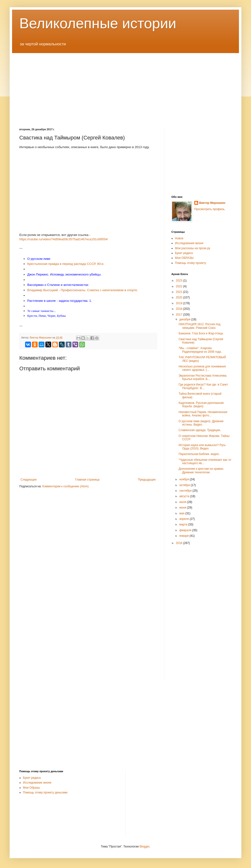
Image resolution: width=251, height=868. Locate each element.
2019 (180, 303)
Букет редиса (184, 253)
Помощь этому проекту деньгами (45, 792)
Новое (179, 238)
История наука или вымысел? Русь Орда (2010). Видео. (202, 447)
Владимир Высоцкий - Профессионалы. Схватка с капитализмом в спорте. (83, 290)
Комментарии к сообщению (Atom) (65, 486)
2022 (180, 286)
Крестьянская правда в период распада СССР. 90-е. (66, 264)
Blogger (144, 847)
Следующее (29, 480)
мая (182, 513)
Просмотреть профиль (209, 209)
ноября (185, 479)
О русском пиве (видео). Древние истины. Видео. (201, 423)
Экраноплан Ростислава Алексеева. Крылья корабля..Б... (203, 377)
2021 (180, 292)
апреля (185, 519)
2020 (180, 297)
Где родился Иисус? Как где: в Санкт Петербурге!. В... (203, 386)
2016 (180, 543)
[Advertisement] (125, 87)
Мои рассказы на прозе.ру (193, 248)
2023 (180, 281)
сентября (186, 491)
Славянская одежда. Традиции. (200, 430)
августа (185, 496)
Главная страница (87, 480)
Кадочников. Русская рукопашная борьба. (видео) (201, 405)
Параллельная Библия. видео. (199, 454)
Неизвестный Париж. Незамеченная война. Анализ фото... (203, 414)
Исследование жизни (37, 783)
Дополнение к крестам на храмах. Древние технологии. (201, 470)
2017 (180, 315)
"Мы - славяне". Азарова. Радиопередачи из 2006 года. (200, 350)
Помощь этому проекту (191, 263)
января (184, 536)
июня (183, 508)
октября (185, 485)
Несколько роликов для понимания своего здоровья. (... (202, 368)
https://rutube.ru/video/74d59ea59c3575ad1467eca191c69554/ (64, 239)
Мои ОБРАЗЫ (184, 258)
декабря (185, 319)
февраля (186, 530)
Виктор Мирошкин (212, 203)
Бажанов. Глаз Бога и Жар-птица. (201, 333)
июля (183, 502)
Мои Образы (31, 788)
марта (184, 524)
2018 (180, 309)
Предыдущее (147, 480)
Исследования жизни (189, 243)
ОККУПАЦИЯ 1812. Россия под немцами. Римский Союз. (199, 326)
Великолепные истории (98, 23)
